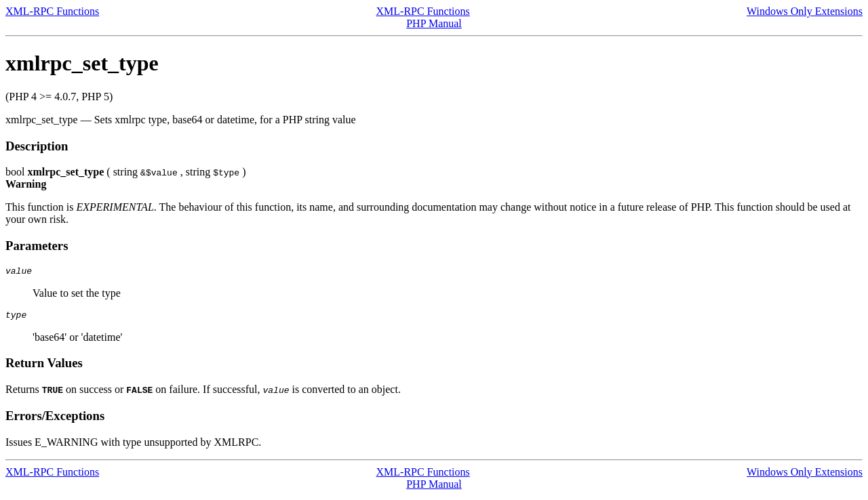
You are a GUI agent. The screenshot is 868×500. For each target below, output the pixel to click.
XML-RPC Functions (52, 11)
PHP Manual (434, 23)
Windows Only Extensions (805, 11)
